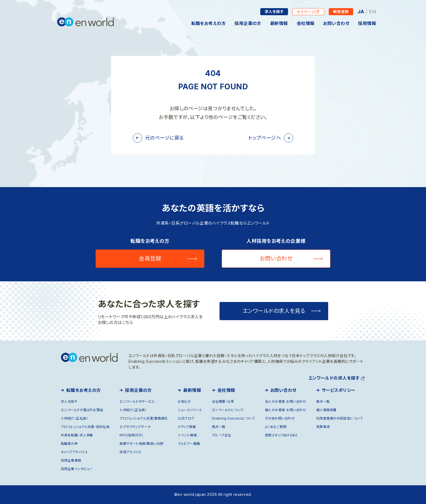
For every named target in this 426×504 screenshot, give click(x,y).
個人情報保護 (326, 410)
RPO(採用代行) (131, 435)
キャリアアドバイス (74, 452)
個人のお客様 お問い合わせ (286, 410)
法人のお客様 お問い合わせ (286, 401)
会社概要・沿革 (223, 401)
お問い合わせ (336, 23)
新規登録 (341, 12)
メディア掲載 (187, 427)
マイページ (306, 12)
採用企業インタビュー (77, 469)
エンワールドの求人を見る (274, 311)
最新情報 (279, 23)
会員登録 (150, 259)
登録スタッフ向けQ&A (281, 435)
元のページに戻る (165, 138)
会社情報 (306, 23)
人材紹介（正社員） (74, 418)
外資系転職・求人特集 (77, 435)
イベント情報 (187, 435)
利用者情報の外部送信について (339, 418)
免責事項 (323, 427)
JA (361, 12)
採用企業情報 (71, 460)
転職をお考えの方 (209, 23)
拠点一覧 (219, 427)
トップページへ (265, 138)
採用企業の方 (248, 23)
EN (372, 12)
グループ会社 (222, 435)
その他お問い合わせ (280, 418)
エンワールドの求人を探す (334, 378)
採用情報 (367, 23)
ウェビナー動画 (189, 444)
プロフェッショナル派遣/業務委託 (144, 418)
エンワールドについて (228, 410)
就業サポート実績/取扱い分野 (141, 444)
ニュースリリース (190, 410)
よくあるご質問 (276, 427)
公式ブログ (186, 418)
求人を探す (274, 12)
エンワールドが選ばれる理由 (82, 410)
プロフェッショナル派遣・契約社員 (85, 427)
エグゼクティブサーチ (135, 427)
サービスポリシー (339, 390)
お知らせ (184, 401)
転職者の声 (69, 444)
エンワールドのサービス (137, 401)
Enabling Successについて (233, 418)
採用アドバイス (130, 452)
